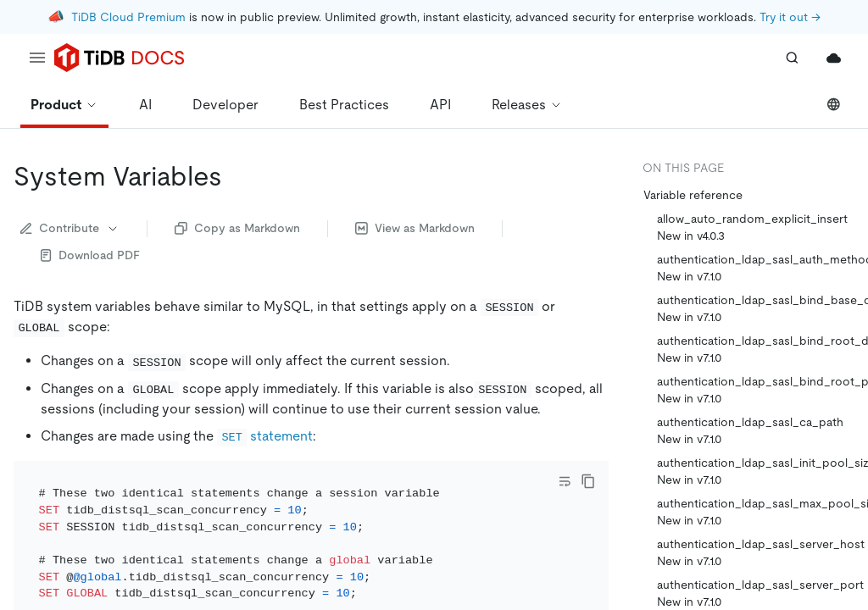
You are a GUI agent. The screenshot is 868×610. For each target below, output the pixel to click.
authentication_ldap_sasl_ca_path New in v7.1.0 (750, 430)
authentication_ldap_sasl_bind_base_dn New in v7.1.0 (756, 308)
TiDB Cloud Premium (128, 17)
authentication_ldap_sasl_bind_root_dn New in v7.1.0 (756, 349)
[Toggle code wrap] (565, 481)
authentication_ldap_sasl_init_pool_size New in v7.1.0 (756, 471)
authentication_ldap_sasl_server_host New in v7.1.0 (756, 552)
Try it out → (790, 17)
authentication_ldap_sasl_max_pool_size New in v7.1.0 (756, 512)
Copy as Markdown (237, 228)
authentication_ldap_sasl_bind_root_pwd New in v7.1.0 (756, 390)
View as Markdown (415, 228)
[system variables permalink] (236, 176)
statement (265, 436)
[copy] (588, 481)
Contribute (70, 228)
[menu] (37, 58)
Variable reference (693, 195)
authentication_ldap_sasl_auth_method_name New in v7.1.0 (756, 268)
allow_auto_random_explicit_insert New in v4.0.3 (752, 227)
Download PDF (90, 255)
